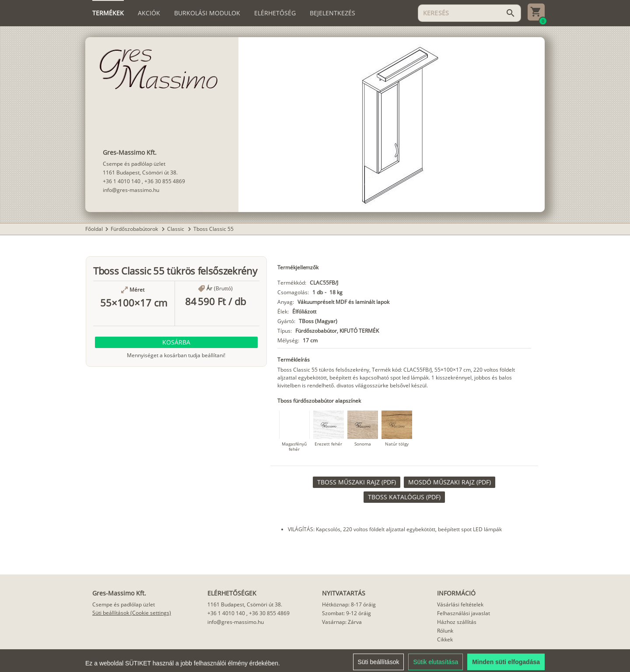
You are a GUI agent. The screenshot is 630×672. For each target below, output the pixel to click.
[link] (357, 482)
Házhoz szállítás (457, 622)
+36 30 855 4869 (165, 181)
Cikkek (445, 639)
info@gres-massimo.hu (131, 190)
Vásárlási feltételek (460, 604)
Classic (176, 229)
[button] (176, 342)
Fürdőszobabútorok (135, 229)
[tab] (108, 13)
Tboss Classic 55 (213, 229)
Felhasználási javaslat (464, 613)
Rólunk (445, 631)
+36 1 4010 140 (122, 181)
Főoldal (94, 229)
